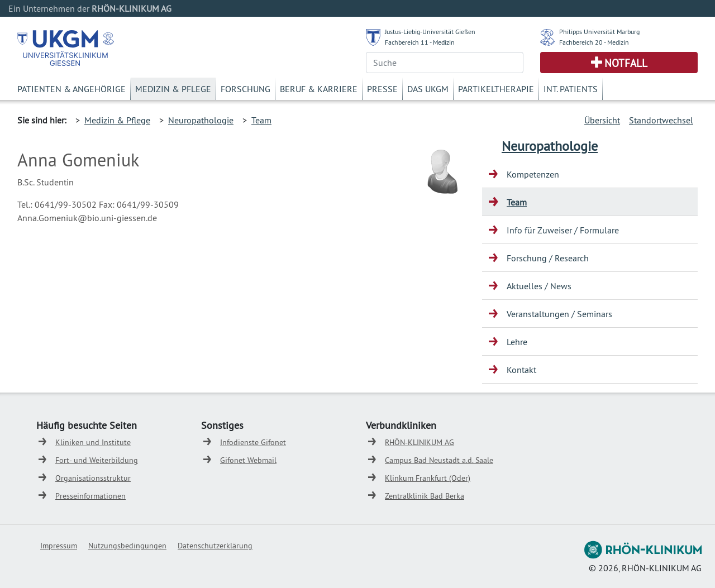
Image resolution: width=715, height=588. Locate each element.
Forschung (246, 89)
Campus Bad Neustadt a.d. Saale (439, 460)
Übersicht (602, 120)
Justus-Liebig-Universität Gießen (430, 32)
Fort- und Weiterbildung (97, 460)
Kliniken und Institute (93, 442)
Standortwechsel (661, 120)
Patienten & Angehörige (71, 89)
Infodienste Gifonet (253, 442)
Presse (382, 89)
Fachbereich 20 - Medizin (594, 42)
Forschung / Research (548, 258)
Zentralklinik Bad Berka (425, 496)
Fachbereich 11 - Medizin (420, 42)
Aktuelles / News (539, 286)
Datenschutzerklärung (215, 546)
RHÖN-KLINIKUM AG (420, 442)
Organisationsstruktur (93, 478)
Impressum (59, 546)
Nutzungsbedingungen (127, 546)
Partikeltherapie (496, 89)
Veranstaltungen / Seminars (559, 314)
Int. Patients (571, 89)
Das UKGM (428, 89)
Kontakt (521, 370)
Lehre (517, 342)
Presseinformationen (90, 496)
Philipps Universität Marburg (599, 32)
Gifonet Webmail (248, 460)
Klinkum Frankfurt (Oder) (428, 478)
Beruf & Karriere (319, 89)
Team (261, 120)
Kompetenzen (533, 174)
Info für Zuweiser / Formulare (563, 230)
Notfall (626, 63)
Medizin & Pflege (173, 89)
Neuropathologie (201, 120)
